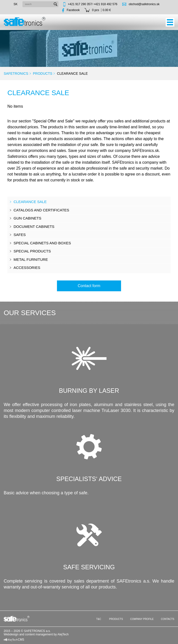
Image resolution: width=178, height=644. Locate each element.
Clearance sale (30, 202)
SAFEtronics (16, 73)
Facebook (73, 10)
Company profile (142, 619)
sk (16, 4)
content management (39, 634)
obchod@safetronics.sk (144, 4)
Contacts (168, 619)
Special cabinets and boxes (42, 243)
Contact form (89, 286)
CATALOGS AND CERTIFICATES (41, 210)
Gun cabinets (27, 218)
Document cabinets (34, 227)
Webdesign (11, 634)
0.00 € (107, 10)
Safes (20, 235)
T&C (98, 619)
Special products (32, 251)
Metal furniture (31, 259)
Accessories (27, 268)
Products (43, 73)
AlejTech (63, 634)
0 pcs (96, 10)
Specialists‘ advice (89, 479)
